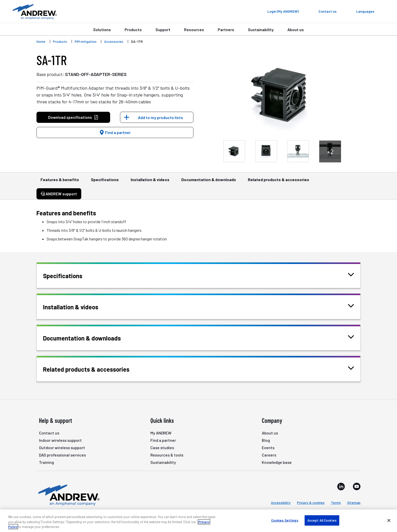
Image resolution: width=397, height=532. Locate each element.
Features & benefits (60, 182)
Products (133, 30)
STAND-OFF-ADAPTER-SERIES (96, 74)
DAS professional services (62, 455)
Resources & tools (167, 455)
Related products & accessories (279, 182)
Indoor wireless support (60, 440)
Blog (266, 440)
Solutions (102, 30)
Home (41, 41)
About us (296, 30)
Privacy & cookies (311, 502)
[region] (198, 521)
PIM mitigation (86, 41)
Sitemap (354, 502)
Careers (269, 455)
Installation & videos (150, 182)
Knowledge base (277, 462)
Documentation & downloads (209, 182)
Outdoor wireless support (62, 448)
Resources (194, 30)
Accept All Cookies (322, 520)
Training (46, 462)
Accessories (114, 41)
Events (268, 448)
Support (163, 30)
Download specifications (73, 117)
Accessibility (281, 502)
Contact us (49, 433)
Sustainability (261, 30)
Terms (336, 502)
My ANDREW (161, 433)
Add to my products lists (161, 117)
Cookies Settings (285, 520)
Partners (226, 30)
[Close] (389, 520)
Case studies (162, 448)
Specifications (105, 182)
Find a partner (115, 132)
